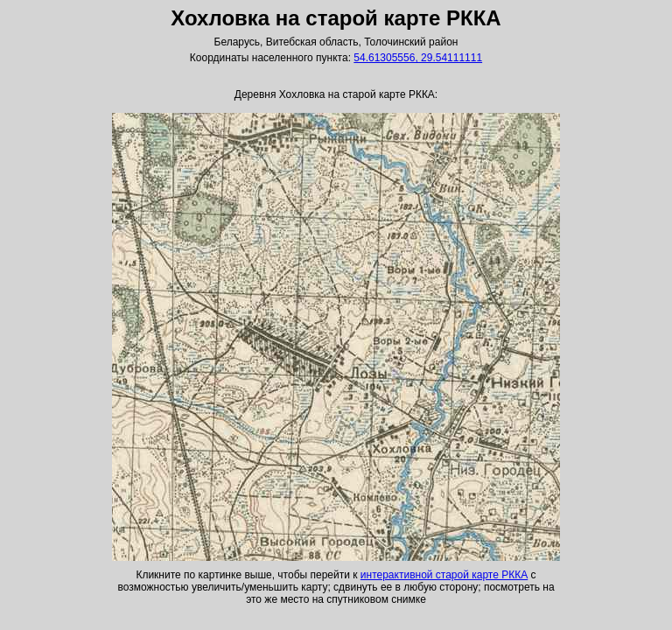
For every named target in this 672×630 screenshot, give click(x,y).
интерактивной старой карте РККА (444, 575)
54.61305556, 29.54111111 (418, 58)
